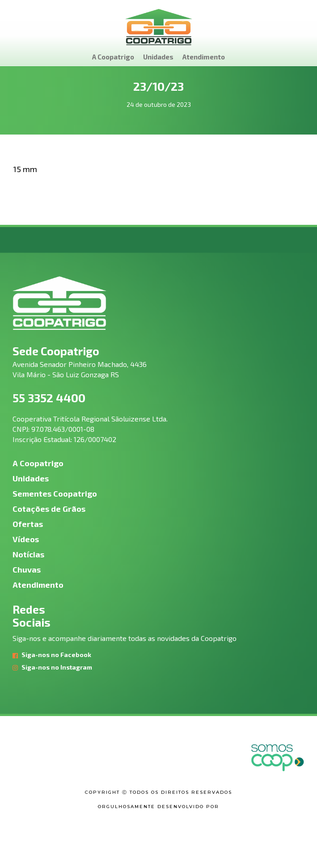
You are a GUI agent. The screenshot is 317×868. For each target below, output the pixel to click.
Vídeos (26, 539)
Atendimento (204, 57)
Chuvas (27, 569)
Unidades (158, 57)
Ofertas (28, 524)
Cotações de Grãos (49, 509)
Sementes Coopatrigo (55, 493)
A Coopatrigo (113, 57)
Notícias (28, 554)
